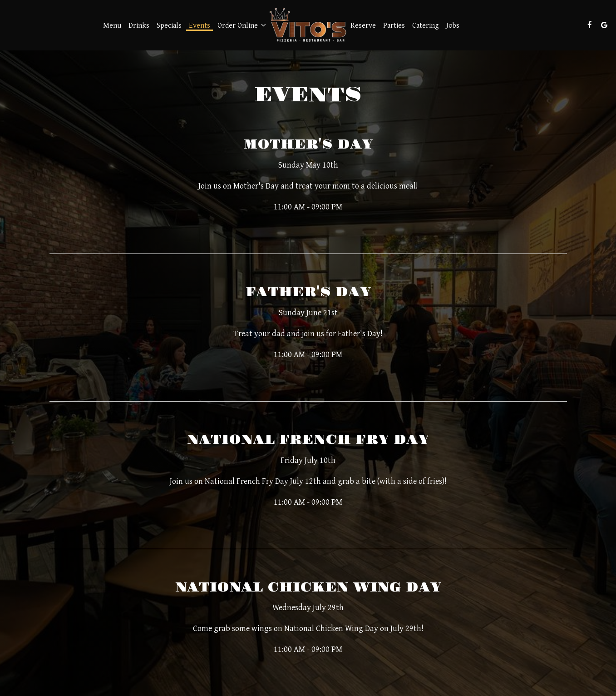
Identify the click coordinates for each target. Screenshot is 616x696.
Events (200, 25)
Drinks (139, 25)
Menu (112, 25)
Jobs (453, 25)
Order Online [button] (242, 25)
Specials (169, 25)
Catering (426, 25)
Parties (394, 25)
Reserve (363, 25)
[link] (308, 25)
